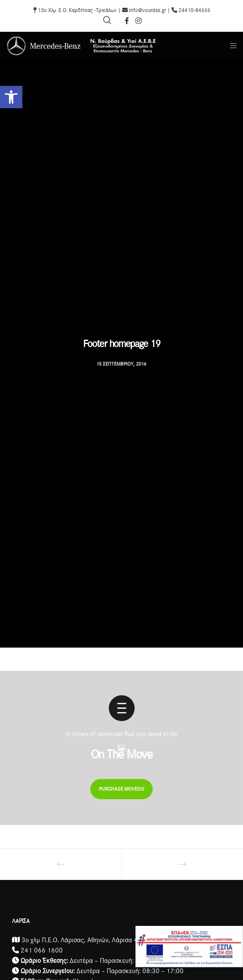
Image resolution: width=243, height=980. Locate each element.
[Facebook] (127, 21)
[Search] (107, 20)
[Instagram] (138, 21)
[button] (11, 97)
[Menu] (231, 46)
